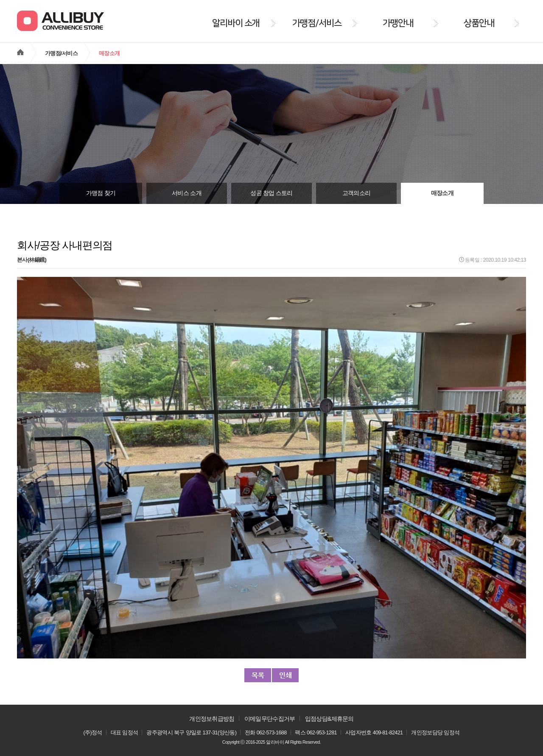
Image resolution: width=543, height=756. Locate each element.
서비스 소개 (187, 193)
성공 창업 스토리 (271, 193)
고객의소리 (357, 193)
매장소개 (442, 193)
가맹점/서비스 (61, 53)
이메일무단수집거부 (270, 719)
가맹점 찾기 (101, 193)
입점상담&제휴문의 (329, 719)
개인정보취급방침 (212, 719)
